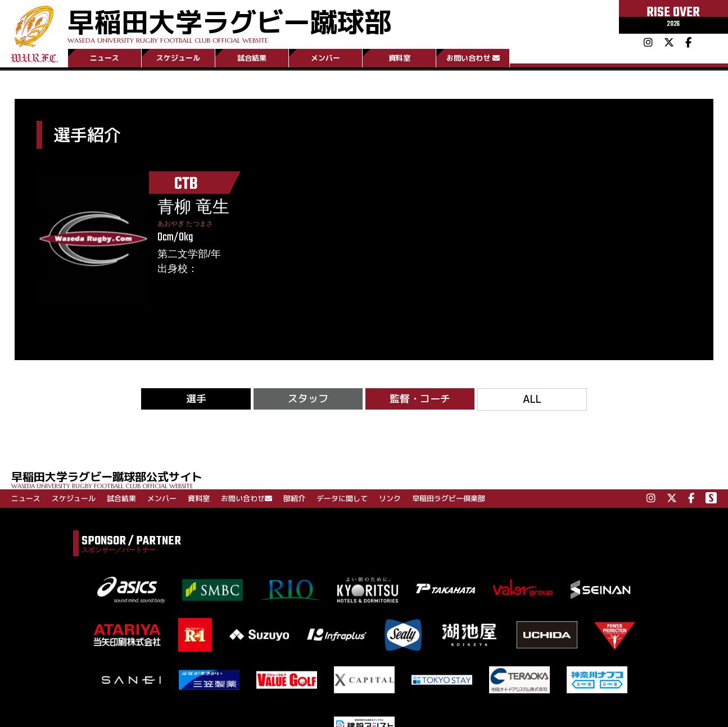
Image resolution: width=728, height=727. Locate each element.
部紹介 (294, 498)
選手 (196, 399)
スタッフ (308, 399)
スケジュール (178, 58)
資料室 (399, 58)
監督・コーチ (420, 399)
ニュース (105, 58)
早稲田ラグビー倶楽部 (449, 498)
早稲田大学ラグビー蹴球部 (229, 23)
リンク (390, 498)
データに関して (342, 498)
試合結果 (252, 58)
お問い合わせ (473, 58)
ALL (532, 399)
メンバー (325, 58)
